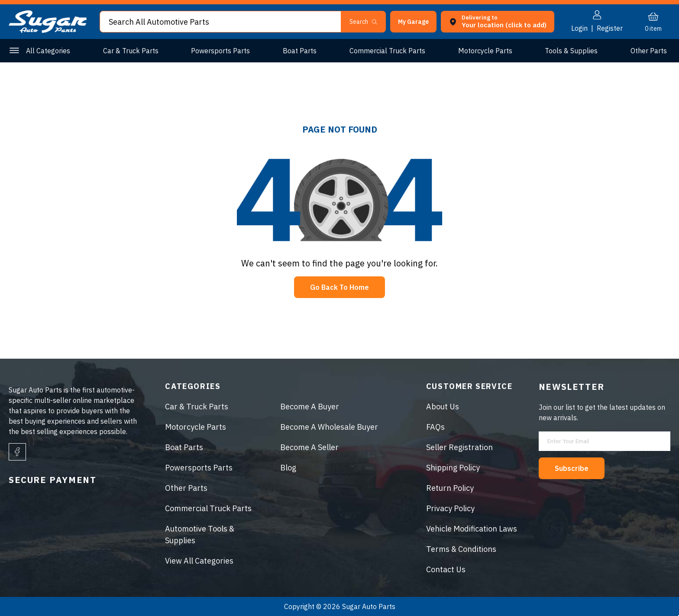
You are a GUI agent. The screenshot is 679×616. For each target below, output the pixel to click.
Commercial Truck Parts (387, 51)
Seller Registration (459, 447)
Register (610, 28)
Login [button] (579, 28)
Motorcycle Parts (485, 51)
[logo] (48, 30)
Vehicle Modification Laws (472, 529)
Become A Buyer (310, 407)
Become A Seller (309, 447)
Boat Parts (300, 51)
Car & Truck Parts (131, 51)
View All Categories (199, 561)
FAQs (435, 427)
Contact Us (446, 569)
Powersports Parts (220, 51)
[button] (413, 22)
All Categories (48, 51)
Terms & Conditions (461, 549)
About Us (443, 407)
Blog (288, 468)
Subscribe (572, 468)
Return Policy (450, 488)
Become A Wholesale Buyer (329, 427)
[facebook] (17, 452)
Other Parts (649, 51)
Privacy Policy (450, 508)
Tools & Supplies (571, 51)
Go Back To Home (339, 287)
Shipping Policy (453, 468)
